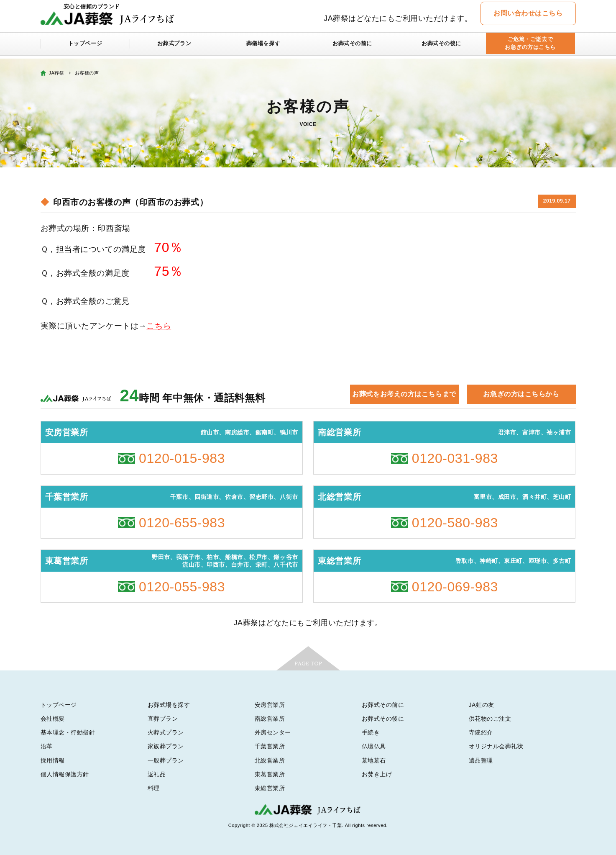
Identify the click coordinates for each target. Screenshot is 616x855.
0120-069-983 (455, 587)
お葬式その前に (353, 47)
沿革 (47, 746)
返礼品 (157, 774)
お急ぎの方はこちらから (521, 394)
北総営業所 (270, 760)
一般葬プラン (166, 760)
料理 (154, 788)
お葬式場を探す (169, 705)
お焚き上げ (377, 774)
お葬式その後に (442, 47)
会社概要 (53, 719)
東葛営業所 (270, 774)
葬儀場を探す (263, 47)
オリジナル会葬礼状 (496, 746)
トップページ (85, 47)
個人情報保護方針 (65, 774)
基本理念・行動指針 (68, 732)
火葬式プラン (166, 732)
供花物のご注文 (490, 719)
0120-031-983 (455, 458)
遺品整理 (481, 760)
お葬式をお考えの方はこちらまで (404, 394)
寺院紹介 (481, 732)
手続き (371, 732)
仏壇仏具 (374, 746)
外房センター (273, 732)
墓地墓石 (374, 760)
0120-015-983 (182, 458)
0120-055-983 (182, 587)
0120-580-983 (455, 523)
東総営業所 (270, 788)
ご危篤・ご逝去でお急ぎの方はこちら (530, 47)
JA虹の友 (482, 705)
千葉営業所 (270, 746)
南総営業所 (270, 719)
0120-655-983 (182, 523)
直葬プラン (163, 719)
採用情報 (53, 760)
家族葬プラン (166, 746)
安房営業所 (270, 705)
